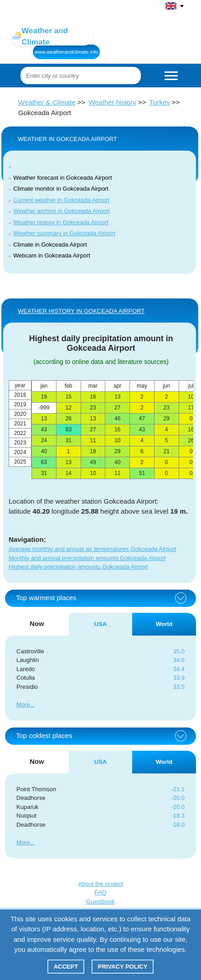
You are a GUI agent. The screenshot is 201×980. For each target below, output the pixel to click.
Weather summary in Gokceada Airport (64, 233)
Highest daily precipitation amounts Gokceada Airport (78, 567)
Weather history (112, 102)
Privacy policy (123, 967)
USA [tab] (100, 624)
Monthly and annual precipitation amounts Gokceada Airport (87, 558)
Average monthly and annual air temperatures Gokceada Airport (93, 549)
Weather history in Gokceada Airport (61, 222)
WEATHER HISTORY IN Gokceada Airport (81, 311)
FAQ (100, 892)
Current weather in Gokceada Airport (61, 200)
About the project (100, 884)
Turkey (159, 102)
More (23, 705)
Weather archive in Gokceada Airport (62, 211)
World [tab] (164, 624)
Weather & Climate (47, 102)
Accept (66, 967)
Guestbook (100, 902)
